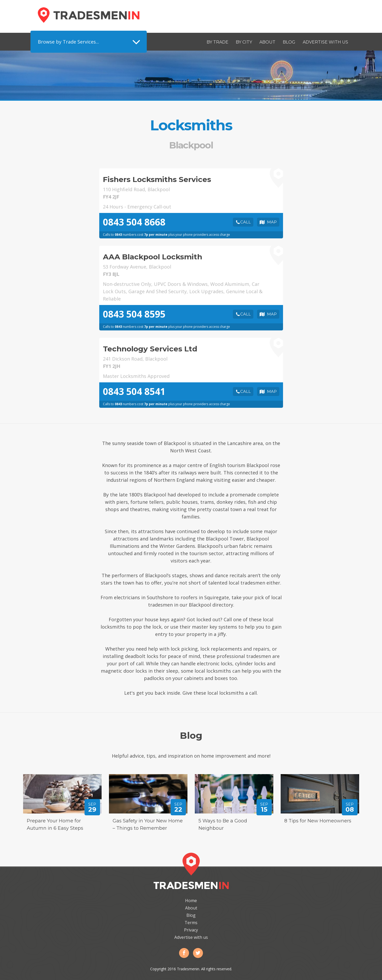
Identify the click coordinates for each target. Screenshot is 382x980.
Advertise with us (325, 42)
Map (272, 222)
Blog (289, 42)
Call (245, 222)
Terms (191, 923)
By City (244, 42)
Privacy (191, 930)
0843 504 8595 (134, 314)
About (267, 42)
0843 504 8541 (134, 391)
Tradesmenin (89, 15)
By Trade (218, 42)
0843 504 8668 (134, 222)
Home (191, 901)
